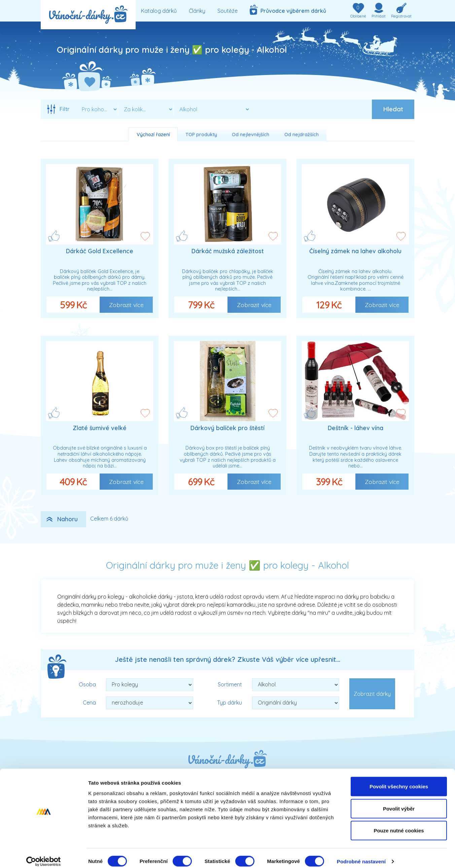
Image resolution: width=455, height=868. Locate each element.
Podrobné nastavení (361, 855)
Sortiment (230, 684)
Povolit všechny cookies (399, 780)
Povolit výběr (399, 802)
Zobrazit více (126, 305)
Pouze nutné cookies (399, 824)
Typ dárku (230, 703)
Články (197, 11)
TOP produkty (201, 135)
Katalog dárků (159, 11)
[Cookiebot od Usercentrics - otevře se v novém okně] (44, 855)
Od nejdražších (302, 135)
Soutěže (228, 11)
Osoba (87, 684)
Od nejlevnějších (251, 135)
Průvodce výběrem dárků (288, 10)
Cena (89, 703)
